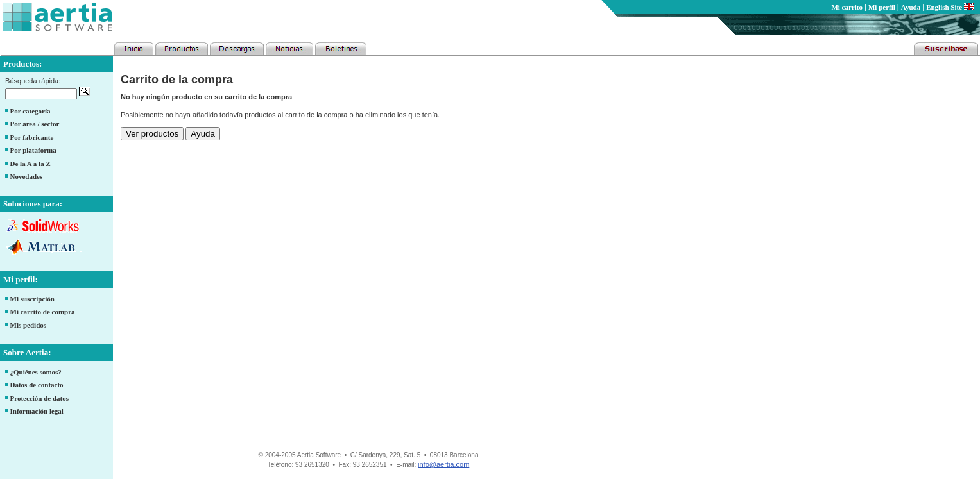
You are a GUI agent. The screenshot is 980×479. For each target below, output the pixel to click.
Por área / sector (35, 124)
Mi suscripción (32, 299)
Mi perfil (882, 7)
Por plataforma (33, 150)
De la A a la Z (30, 164)
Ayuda (911, 7)
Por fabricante (32, 137)
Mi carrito (847, 7)
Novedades (27, 176)
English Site (950, 7)
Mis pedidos (29, 325)
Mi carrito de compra (43, 312)
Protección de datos (39, 398)
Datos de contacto (37, 385)
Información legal (37, 411)
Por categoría (30, 111)
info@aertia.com (443, 464)
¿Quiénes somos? (36, 372)
